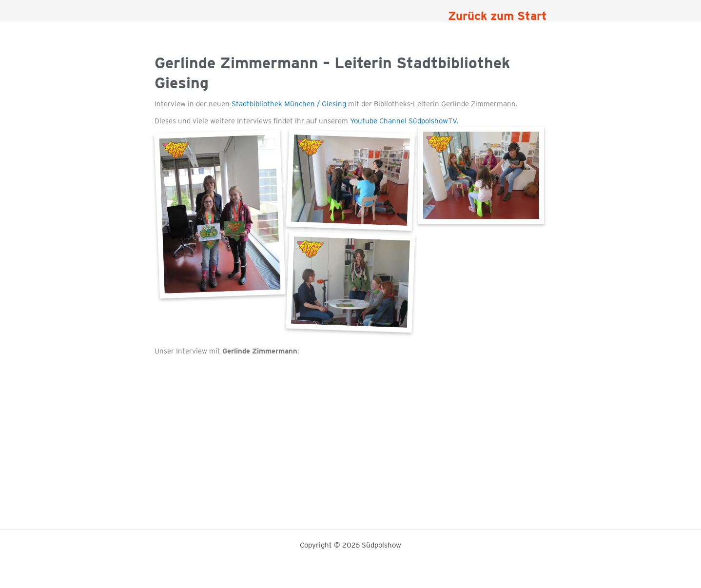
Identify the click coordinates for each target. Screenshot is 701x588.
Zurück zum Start (497, 16)
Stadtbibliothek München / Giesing (288, 104)
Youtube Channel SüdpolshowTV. (404, 121)
